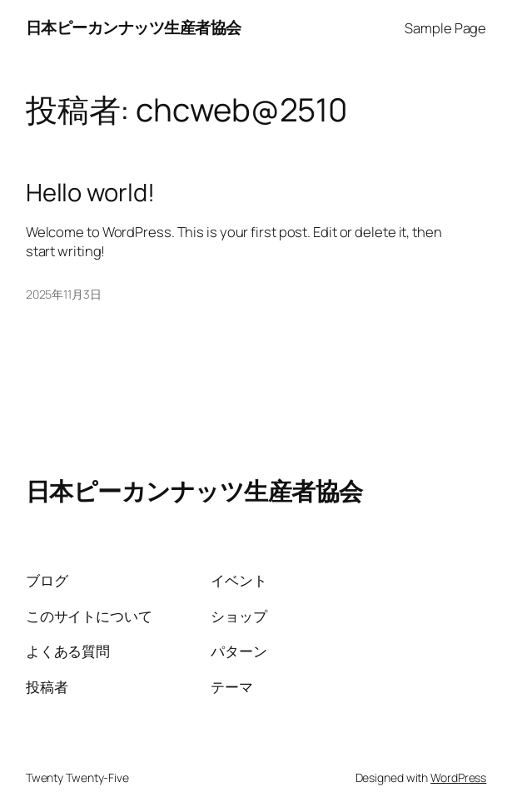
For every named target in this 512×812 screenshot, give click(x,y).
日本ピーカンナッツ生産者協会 (134, 27)
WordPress (458, 777)
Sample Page (445, 28)
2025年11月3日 (64, 294)
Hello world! (90, 193)
